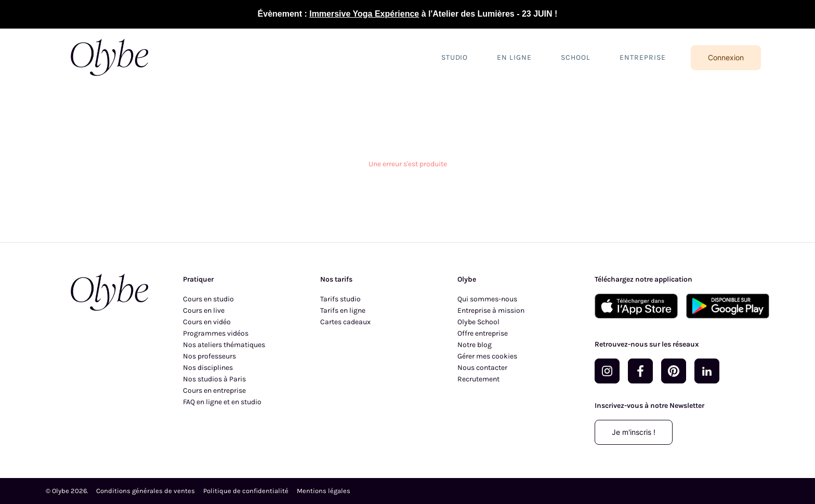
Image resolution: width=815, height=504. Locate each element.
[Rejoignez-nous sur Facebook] (640, 371)
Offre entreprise (483, 333)
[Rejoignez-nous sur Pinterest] (674, 371)
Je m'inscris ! (634, 432)
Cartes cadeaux (345, 322)
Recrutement (478, 379)
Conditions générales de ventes (146, 491)
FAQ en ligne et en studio (222, 402)
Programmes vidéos (216, 333)
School (576, 57)
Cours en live (204, 310)
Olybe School (478, 322)
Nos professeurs (209, 356)
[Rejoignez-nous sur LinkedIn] (707, 371)
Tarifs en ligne (343, 310)
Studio (455, 57)
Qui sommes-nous (487, 299)
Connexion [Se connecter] (726, 57)
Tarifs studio (340, 299)
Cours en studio (208, 299)
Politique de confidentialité (246, 491)
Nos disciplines (208, 368)
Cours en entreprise (214, 390)
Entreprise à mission (491, 310)
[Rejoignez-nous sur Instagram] (607, 371)
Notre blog (475, 345)
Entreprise (643, 57)
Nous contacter (482, 368)
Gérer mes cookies (487, 356)
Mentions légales (324, 491)
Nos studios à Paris (214, 379)
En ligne (514, 57)
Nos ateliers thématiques (224, 345)
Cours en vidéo (207, 322)
